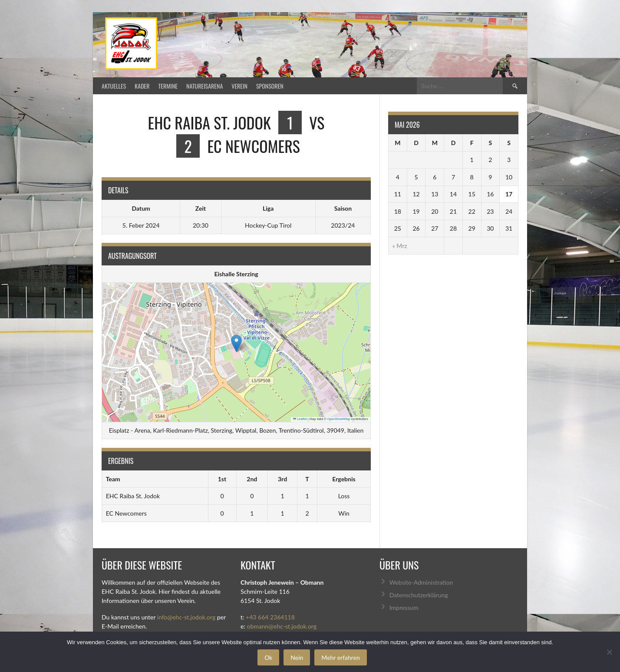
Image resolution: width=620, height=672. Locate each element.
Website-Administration (421, 582)
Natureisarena (204, 86)
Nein (297, 657)
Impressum (404, 607)
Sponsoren (270, 86)
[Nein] (609, 652)
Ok (268, 657)
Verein (239, 86)
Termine (168, 86)
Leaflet (300, 419)
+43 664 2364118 (270, 617)
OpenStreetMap (339, 419)
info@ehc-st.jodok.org (186, 617)
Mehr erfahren (341, 657)
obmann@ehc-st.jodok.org (282, 626)
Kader (142, 86)
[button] (236, 343)
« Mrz (400, 246)
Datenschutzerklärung (419, 595)
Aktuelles (114, 86)
